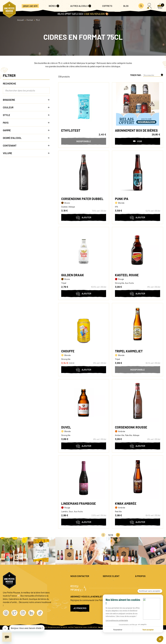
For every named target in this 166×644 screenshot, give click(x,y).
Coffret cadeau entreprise (115, 592)
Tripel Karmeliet (129, 351)
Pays (26, 123)
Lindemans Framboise (79, 503)
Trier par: (136, 75)
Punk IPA (122, 199)
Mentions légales (143, 583)
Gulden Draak (73, 275)
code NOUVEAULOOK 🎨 (96, 14)
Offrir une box (30, 6)
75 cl (38, 20)
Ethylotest (71, 130)
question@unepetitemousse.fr (84, 583)
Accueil (20, 20)
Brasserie (26, 100)
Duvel (66, 427)
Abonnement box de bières (136, 130)
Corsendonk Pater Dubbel (82, 199)
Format (30, 20)
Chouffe (68, 351)
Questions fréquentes (113, 583)
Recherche (9, 83)
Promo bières (109, 587)
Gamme (26, 130)
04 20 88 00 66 (77, 594)
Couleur (26, 107)
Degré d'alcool (26, 138)
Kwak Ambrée (126, 503)
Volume (26, 153)
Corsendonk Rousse (131, 427)
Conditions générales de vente (149, 592)
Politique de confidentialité (148, 587)
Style (26, 115)
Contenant (26, 145)
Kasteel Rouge (127, 275)
